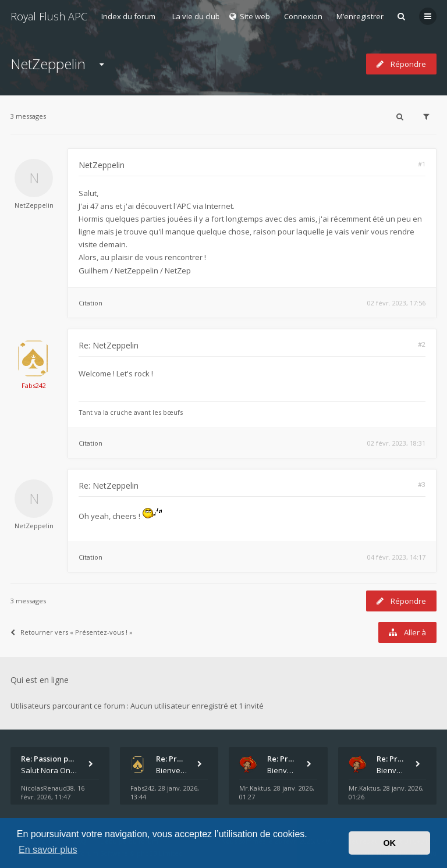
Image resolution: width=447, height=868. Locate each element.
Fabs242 (34, 385)
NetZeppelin (48, 64)
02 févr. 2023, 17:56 (396, 303)
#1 (422, 164)
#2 (422, 344)
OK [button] (389, 843)
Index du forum (128, 16)
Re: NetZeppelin (109, 345)
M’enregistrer (360, 16)
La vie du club (196, 16)
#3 (422, 484)
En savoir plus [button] (48, 850)
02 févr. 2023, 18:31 (396, 443)
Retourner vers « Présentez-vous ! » (72, 632)
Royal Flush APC (49, 16)
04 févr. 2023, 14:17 (396, 557)
